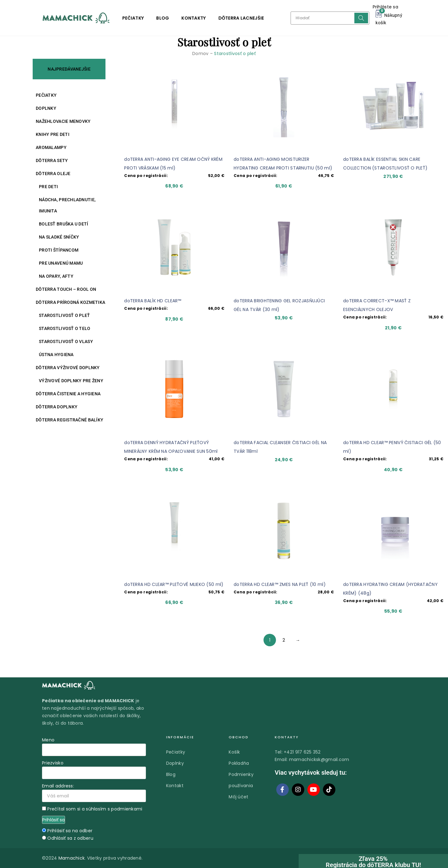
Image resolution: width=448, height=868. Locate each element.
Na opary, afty (56, 276)
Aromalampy (51, 147)
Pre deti (48, 187)
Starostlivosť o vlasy (66, 341)
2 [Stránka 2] (284, 640)
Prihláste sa (385, 7)
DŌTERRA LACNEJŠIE (241, 18)
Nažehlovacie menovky (63, 121)
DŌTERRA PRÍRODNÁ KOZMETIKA (70, 302)
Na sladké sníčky (59, 237)
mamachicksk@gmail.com (319, 759)
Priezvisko (53, 763)
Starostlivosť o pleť (65, 315)
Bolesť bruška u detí (64, 224)
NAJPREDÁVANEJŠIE (69, 69)
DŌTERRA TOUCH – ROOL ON (66, 289)
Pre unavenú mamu (61, 263)
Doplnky (46, 108)
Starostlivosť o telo (65, 328)
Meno (48, 740)
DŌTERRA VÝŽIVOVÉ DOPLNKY (68, 368)
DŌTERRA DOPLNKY (57, 407)
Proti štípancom (59, 250)
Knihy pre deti (53, 134)
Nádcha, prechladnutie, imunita (67, 205)
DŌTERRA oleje (53, 174)
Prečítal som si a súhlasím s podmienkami (95, 809)
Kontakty (194, 18)
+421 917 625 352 (302, 752)
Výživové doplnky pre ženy (71, 381)
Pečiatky (133, 18)
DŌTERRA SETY (52, 160)
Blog (163, 18)
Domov (200, 53)
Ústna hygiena (56, 355)
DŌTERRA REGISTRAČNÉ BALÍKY (70, 420)
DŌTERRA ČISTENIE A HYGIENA (68, 394)
